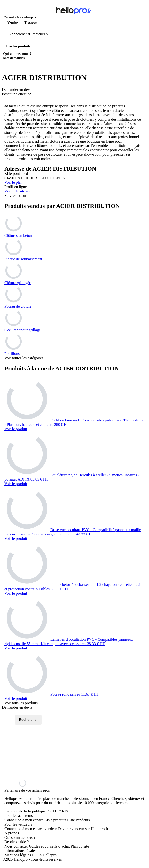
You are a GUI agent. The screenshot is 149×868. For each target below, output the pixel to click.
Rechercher (28, 720)
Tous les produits (18, 46)
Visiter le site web (18, 191)
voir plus (26, 159)
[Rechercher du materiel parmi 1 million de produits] (57, 35)
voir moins (42, 159)
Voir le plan (13, 182)
